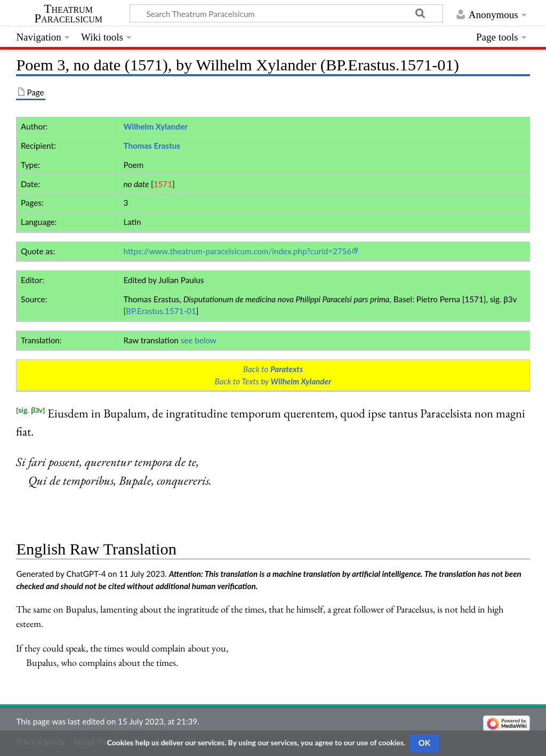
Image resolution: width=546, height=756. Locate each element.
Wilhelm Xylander (155, 126)
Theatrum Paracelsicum (69, 14)
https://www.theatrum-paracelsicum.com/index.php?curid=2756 (237, 251)
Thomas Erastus (151, 146)
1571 (163, 184)
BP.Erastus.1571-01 (161, 311)
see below (199, 340)
